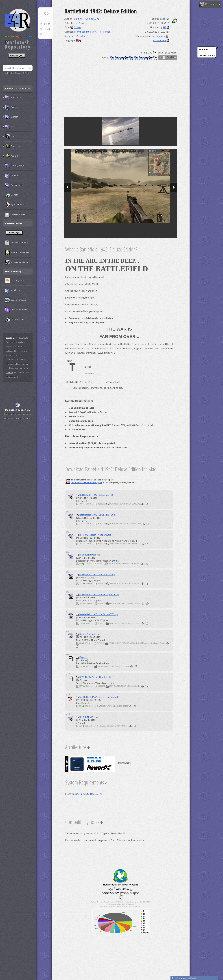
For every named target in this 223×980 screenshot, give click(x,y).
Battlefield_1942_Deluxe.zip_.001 (95, 495)
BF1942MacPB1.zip (88, 717)
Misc (10, 127)
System (12, 117)
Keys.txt (82, 657)
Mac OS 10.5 (96, 794)
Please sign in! (210, 4)
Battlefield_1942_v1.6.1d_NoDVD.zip (97, 614)
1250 (48, 29)
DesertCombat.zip (87, 634)
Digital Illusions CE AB (86, 19)
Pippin (11, 136)
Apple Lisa (13, 146)
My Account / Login (17, 262)
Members (12, 290)
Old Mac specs (15, 320)
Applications (14, 97)
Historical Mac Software (17, 88)
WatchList (168, 57)
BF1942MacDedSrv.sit (89, 555)
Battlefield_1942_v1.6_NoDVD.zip (95, 574)
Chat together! (15, 281)
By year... (12, 195)
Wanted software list (18, 253)
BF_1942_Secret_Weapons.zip (94, 535)
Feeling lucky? (14, 166)
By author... (13, 175)
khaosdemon (160, 40)
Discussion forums (17, 310)
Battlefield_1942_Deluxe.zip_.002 (95, 515)
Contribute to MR (14, 224)
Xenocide (161, 36)
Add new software (16, 243)
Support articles (15, 300)
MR (165, 19)
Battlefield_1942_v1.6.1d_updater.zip (97, 594)
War (83, 36)
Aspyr (80, 23)
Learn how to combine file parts (87, 483)
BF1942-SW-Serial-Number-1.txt (95, 677)
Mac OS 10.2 (78, 794)
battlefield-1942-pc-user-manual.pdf (97, 697)
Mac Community (13, 271)
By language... (14, 185)
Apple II (11, 156)
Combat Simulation (86, 32)
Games (76, 27)
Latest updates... (16, 214)
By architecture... (16, 205)
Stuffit (115, 561)
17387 (47, 24)
